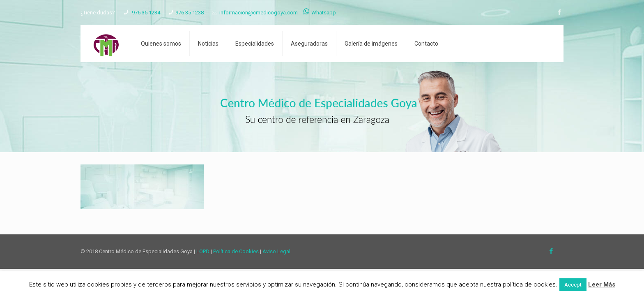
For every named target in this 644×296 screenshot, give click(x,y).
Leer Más (602, 284)
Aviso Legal (276, 251)
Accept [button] (573, 285)
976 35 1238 (190, 13)
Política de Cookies (236, 251)
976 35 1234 (145, 13)
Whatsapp (320, 13)
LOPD (203, 251)
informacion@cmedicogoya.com (259, 13)
